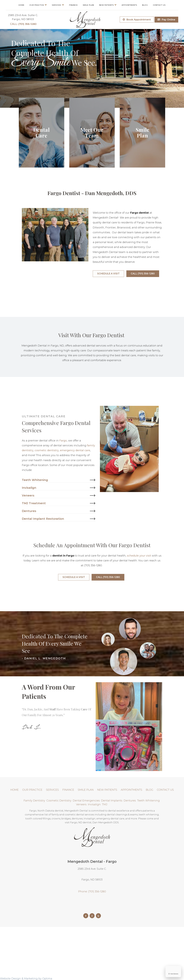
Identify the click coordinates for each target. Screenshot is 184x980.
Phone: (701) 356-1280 (92, 892)
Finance (73, 5)
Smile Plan (88, 5)
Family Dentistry (35, 801)
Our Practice (38, 5)
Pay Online (166, 20)
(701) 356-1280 (23, 24)
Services (58, 5)
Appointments (129, 5)
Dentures (130, 801)
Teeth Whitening (149, 801)
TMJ (105, 804)
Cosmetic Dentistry (59, 801)
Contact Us (159, 5)
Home (21, 5)
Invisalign (95, 804)
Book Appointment (137, 20)
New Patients (108, 5)
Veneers (82, 804)
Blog (145, 5)
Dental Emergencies (87, 801)
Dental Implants (112, 801)
